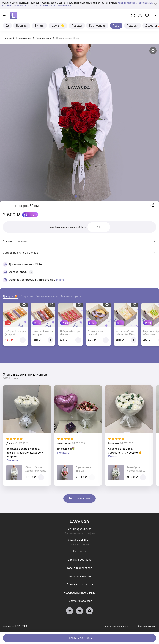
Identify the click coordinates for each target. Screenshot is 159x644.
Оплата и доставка (79, 560)
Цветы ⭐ (58, 26)
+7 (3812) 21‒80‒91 (80, 529)
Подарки (132, 26)
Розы (116, 26)
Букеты (39, 26)
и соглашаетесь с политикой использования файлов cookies (41, 6)
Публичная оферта (146, 626)
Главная (7, 38)
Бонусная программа (80, 584)
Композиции (97, 26)
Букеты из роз (24, 38)
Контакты (79, 552)
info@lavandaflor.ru (80, 541)
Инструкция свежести (79, 601)
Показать (12, 460)
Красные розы (43, 38)
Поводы (77, 26)
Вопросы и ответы (80, 576)
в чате (60, 280)
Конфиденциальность (116, 626)
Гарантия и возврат (79, 568)
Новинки (22, 26)
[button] (76, 196)
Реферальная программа (79, 593)
